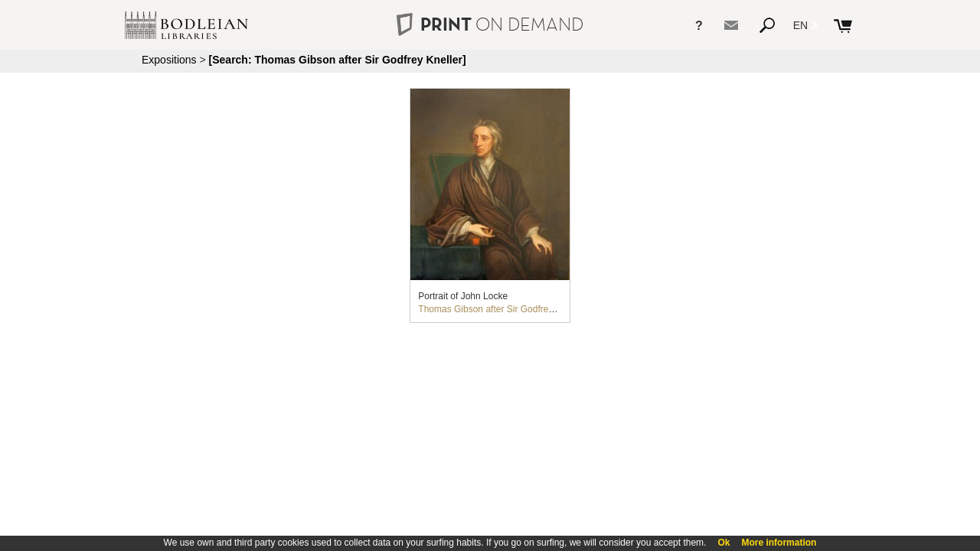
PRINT (490, 24)
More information (779, 543)
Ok (724, 543)
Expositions (169, 60)
